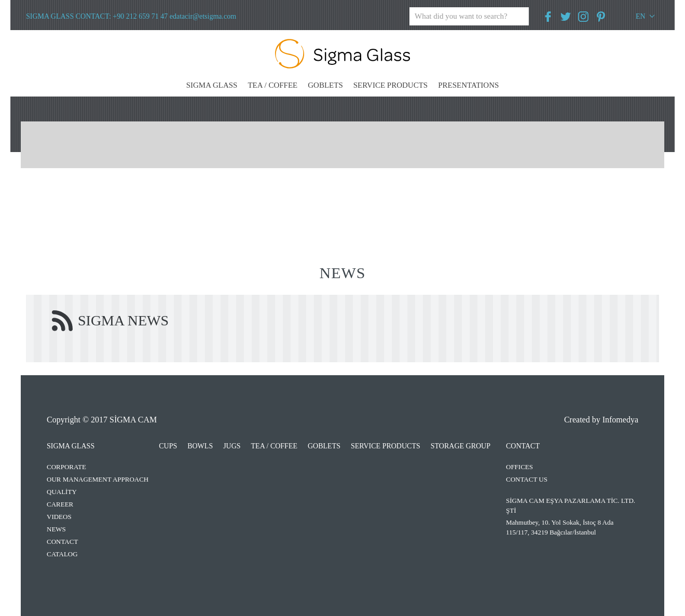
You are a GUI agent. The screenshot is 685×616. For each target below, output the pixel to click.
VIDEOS (59, 517)
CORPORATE (66, 467)
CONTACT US (527, 479)
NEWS (56, 529)
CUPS (168, 446)
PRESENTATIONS (468, 85)
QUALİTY (62, 492)
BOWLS (200, 446)
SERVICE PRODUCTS (391, 85)
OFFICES (519, 467)
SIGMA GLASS (212, 85)
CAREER (60, 504)
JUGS (232, 446)
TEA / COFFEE (272, 85)
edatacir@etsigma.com (203, 16)
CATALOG (62, 554)
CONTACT (62, 542)
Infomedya (620, 420)
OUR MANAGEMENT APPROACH (98, 479)
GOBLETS (325, 85)
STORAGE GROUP (461, 446)
